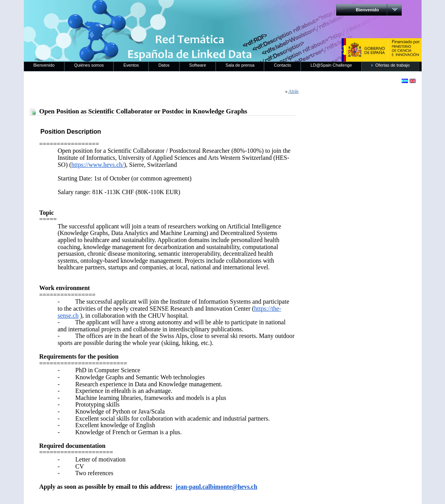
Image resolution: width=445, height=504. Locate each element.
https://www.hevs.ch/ (98, 165)
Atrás (293, 91)
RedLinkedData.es (105, 12)
